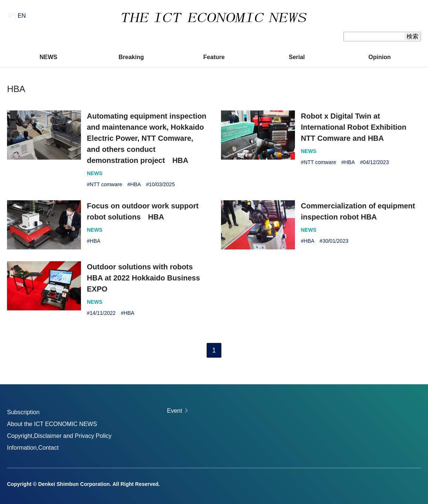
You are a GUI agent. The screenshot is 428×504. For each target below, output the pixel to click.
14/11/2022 (103, 313)
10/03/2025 (162, 184)
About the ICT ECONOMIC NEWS (52, 424)
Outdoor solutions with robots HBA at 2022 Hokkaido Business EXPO (144, 278)
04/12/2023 (376, 162)
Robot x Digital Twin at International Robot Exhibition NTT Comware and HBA (358, 127)
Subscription (23, 412)
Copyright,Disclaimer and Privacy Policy (59, 436)
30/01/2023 (335, 241)
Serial (297, 57)
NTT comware (106, 184)
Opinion (380, 57)
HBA (135, 184)
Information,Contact (33, 448)
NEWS (48, 57)
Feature (214, 57)
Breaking (131, 57)
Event (175, 411)
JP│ (16, 16)
